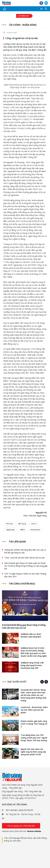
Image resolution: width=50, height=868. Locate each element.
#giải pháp (10, 530)
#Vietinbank (35, 530)
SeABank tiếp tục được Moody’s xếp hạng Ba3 (31, 635)
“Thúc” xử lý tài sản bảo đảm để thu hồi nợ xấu (24, 558)
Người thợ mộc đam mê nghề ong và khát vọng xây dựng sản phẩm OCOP (33, 752)
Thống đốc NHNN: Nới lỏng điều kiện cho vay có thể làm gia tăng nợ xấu (25, 551)
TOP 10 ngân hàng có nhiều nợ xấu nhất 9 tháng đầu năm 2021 (25, 575)
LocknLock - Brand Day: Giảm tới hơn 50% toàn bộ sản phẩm (34, 710)
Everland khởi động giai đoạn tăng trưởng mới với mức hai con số (24, 626)
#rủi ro (34, 524)
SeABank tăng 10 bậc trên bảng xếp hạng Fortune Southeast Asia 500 (32, 665)
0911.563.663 (12, 810)
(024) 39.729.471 (26, 810)
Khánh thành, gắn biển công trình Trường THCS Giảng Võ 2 (34, 724)
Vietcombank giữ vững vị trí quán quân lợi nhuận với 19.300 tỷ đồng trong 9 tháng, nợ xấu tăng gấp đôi (26, 566)
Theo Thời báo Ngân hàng (35, 516)
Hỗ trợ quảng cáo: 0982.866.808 (21, 826)
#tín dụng (22, 524)
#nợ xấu (10, 524)
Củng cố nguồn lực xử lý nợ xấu (22, 38)
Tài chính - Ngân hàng (23, 25)
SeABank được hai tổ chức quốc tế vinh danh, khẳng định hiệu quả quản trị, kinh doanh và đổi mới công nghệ (34, 652)
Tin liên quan (17, 542)
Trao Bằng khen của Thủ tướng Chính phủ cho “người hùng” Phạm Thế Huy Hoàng (34, 738)
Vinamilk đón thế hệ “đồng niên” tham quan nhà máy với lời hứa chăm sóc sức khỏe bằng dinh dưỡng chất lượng (34, 695)
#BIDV (23, 530)
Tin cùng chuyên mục (22, 584)
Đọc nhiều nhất (17, 682)
